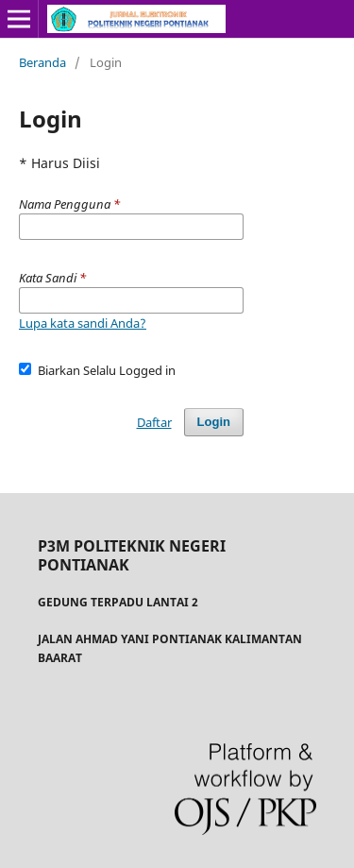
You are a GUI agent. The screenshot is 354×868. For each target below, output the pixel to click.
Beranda (42, 62)
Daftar (154, 422)
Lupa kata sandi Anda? (83, 323)
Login (214, 422)
